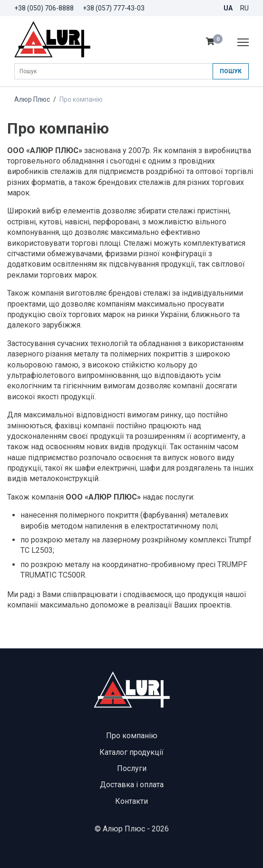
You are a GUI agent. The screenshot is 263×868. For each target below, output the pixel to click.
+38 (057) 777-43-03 (114, 8)
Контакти (131, 801)
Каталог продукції (131, 752)
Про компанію (132, 736)
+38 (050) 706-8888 (44, 8)
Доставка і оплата (132, 785)
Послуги (132, 768)
